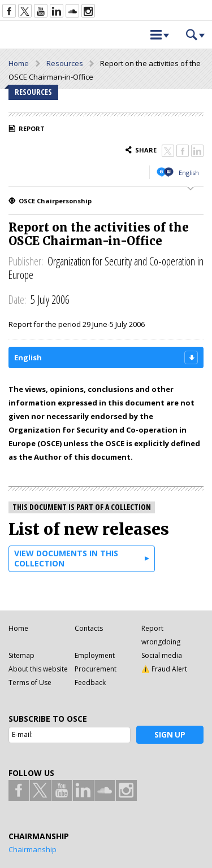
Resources (65, 63)
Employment (95, 655)
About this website (38, 669)
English (189, 173)
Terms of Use (30, 682)
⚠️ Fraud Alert (164, 669)
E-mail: (22, 734)
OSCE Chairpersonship (55, 201)
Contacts (89, 628)
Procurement (96, 669)
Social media (162, 655)
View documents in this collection (66, 558)
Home (19, 63)
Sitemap (21, 655)
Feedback (90, 682)
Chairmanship (33, 849)
